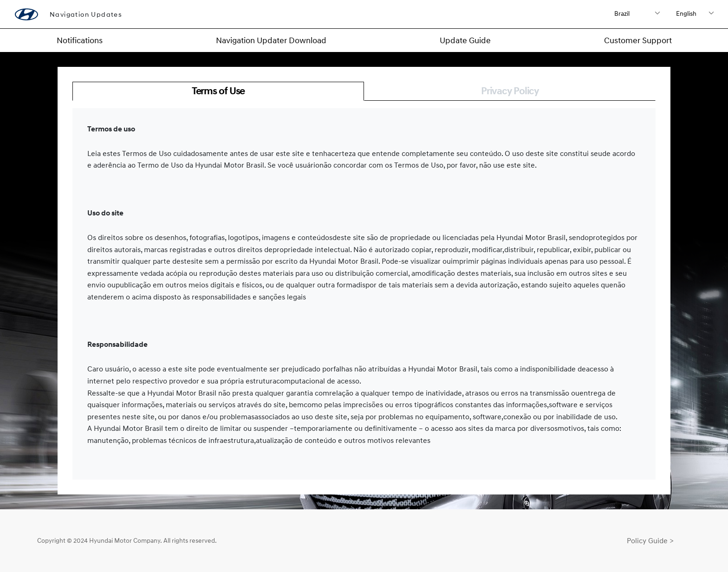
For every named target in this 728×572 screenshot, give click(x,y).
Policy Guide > (650, 540)
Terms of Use (218, 91)
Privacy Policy (510, 91)
